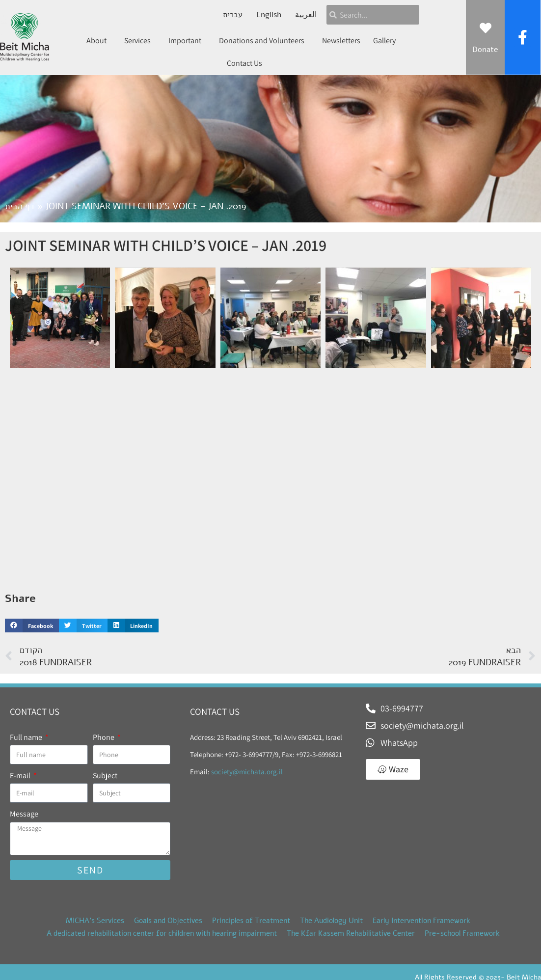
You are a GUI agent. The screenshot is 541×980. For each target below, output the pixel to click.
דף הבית (20, 206)
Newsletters (341, 41)
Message (24, 814)
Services (140, 41)
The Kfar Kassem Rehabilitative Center (351, 933)
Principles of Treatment (251, 921)
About (99, 41)
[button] (32, 626)
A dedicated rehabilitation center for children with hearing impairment (162, 933)
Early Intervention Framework (421, 921)
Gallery (384, 41)
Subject (105, 776)
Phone (104, 737)
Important (187, 41)
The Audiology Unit (331, 921)
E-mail (21, 776)
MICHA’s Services (95, 921)
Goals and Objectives (168, 921)
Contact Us (244, 63)
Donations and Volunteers (264, 41)
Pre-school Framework (462, 933)
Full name (27, 737)
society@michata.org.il (247, 772)
